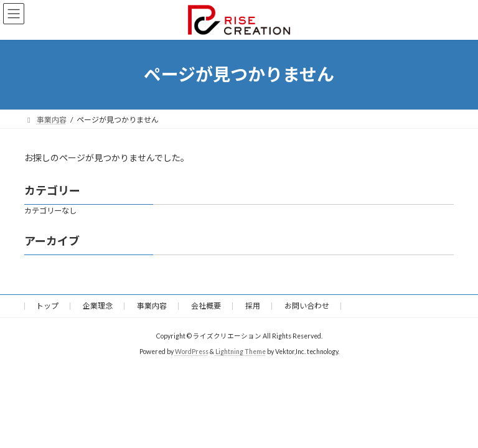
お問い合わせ (307, 306)
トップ (47, 306)
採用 (253, 306)
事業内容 (152, 306)
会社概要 (206, 306)
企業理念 (98, 306)
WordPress (192, 352)
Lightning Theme (241, 352)
